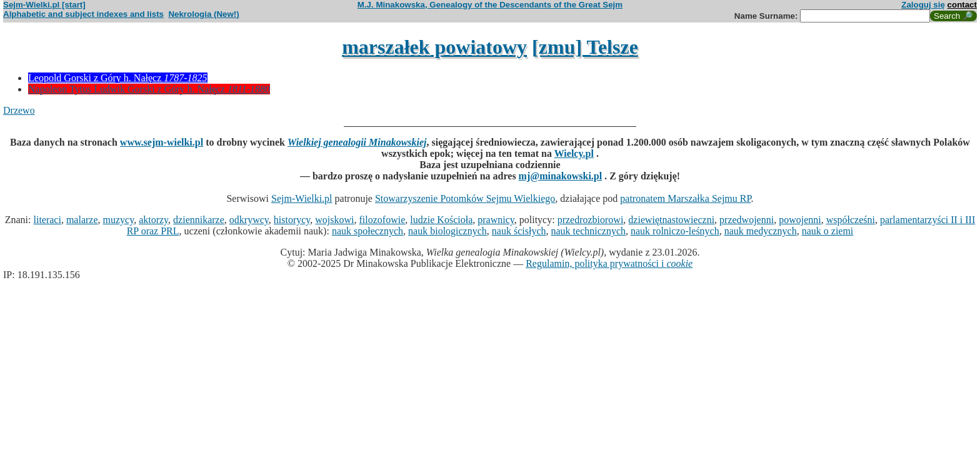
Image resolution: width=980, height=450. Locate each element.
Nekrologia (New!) (203, 14)
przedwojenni (747, 220)
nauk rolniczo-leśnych (675, 231)
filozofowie (382, 220)
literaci (47, 220)
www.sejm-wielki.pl (162, 142)
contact (962, 5)
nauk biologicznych (447, 231)
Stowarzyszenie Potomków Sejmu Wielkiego (465, 198)
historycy (292, 220)
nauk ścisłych (519, 231)
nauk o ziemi (828, 231)
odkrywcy (249, 220)
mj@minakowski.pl (561, 176)
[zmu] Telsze (585, 47)
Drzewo (19, 110)
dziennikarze (199, 220)
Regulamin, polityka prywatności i (609, 263)
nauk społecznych (367, 231)
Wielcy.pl (574, 153)
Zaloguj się (923, 5)
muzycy (119, 220)
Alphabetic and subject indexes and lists (83, 14)
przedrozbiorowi (591, 220)
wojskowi (334, 220)
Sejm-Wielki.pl (302, 198)
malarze (82, 220)
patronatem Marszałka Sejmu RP (685, 198)
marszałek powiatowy (434, 47)
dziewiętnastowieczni (671, 220)
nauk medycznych (761, 231)
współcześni (851, 220)
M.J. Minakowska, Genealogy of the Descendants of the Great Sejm (490, 5)
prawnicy (496, 220)
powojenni (800, 220)
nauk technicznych (588, 231)
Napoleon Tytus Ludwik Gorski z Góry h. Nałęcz (149, 89)
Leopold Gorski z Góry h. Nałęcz (118, 78)
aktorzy (153, 220)
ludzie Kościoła (441, 220)
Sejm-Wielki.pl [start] (44, 5)
